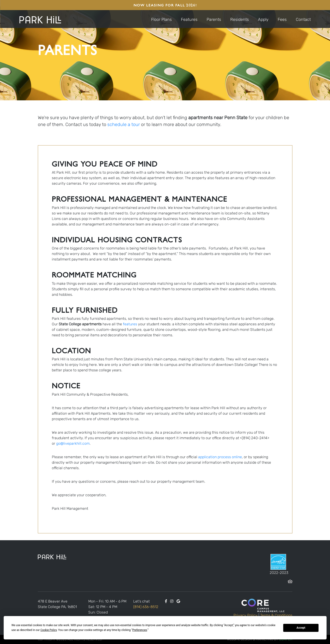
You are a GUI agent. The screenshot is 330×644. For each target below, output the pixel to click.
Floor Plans (161, 19)
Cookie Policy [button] (49, 630)
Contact (303, 19)
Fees (282, 19)
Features (189, 19)
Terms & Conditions (276, 615)
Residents (240, 19)
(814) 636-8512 (146, 607)
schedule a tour (124, 124)
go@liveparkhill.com (73, 443)
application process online (220, 457)
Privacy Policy (245, 615)
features (130, 324)
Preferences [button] (140, 630)
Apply (263, 19)
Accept (301, 628)
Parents (214, 19)
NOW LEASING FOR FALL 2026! (165, 5)
